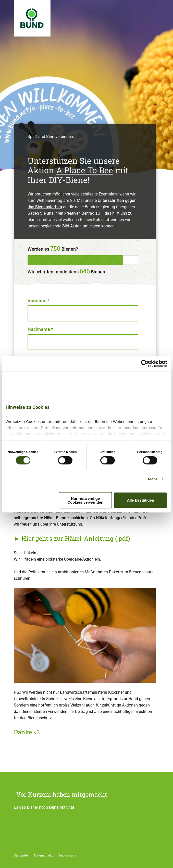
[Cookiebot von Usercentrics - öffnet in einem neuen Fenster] (145, 363)
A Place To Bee (85, 170)
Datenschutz (43, 855)
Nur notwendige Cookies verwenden (85, 500)
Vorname (39, 301)
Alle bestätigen (140, 500)
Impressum (67, 855)
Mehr (153, 479)
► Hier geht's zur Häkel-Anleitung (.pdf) (72, 538)
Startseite (21, 855)
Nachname (40, 329)
